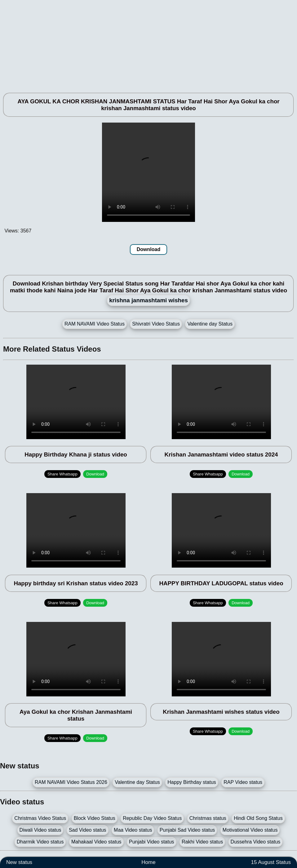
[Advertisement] (148, 43)
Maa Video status (133, 830)
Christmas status (208, 818)
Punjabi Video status (152, 842)
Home (148, 862)
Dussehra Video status (256, 842)
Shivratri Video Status (156, 324)
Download (148, 249)
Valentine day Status (210, 324)
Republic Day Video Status (152, 818)
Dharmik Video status (40, 842)
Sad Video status (88, 830)
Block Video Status (95, 818)
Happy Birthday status (192, 782)
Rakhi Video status (202, 842)
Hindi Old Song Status (258, 818)
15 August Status (271, 862)
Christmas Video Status (40, 818)
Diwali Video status (40, 830)
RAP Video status (243, 782)
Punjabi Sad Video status (187, 830)
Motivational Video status (250, 830)
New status (19, 862)
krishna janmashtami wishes (148, 300)
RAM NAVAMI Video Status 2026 (71, 782)
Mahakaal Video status (96, 842)
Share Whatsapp (62, 474)
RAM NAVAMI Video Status (95, 324)
